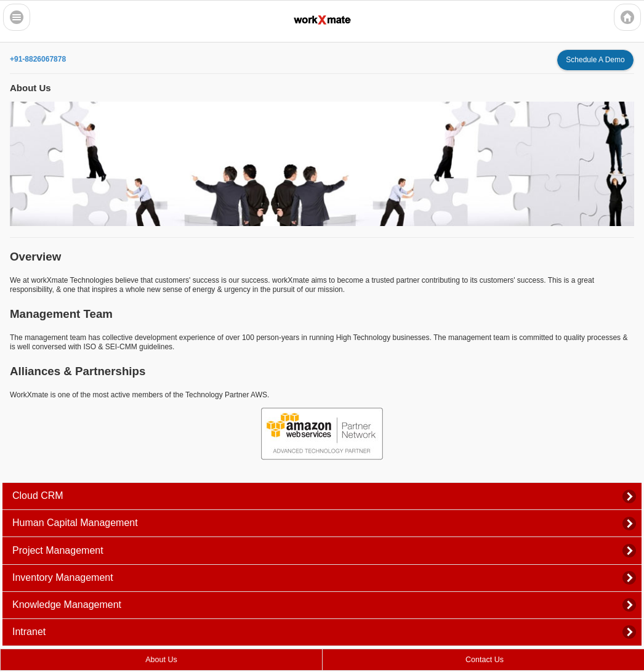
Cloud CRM (38, 496)
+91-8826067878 (38, 59)
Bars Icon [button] (17, 17)
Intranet (29, 632)
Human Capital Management (75, 523)
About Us (161, 660)
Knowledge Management (67, 605)
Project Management (58, 550)
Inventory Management (63, 577)
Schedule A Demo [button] (595, 60)
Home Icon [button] (627, 17)
